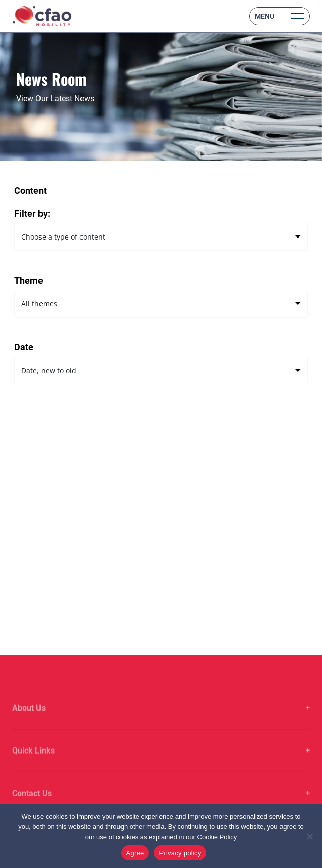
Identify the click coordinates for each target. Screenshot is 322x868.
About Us (29, 718)
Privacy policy (180, 853)
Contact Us (32, 803)
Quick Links (33, 761)
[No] (309, 836)
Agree (135, 853)
